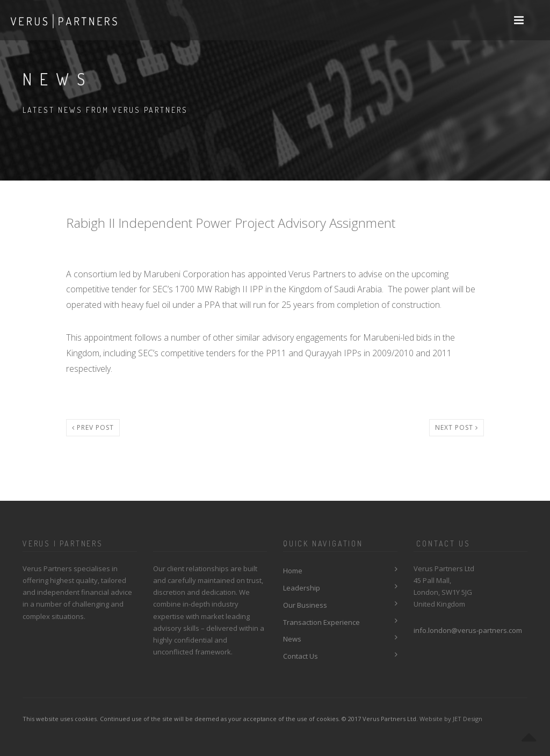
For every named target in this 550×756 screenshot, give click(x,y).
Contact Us (301, 656)
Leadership (302, 588)
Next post (457, 427)
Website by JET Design (451, 719)
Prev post (93, 427)
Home (293, 571)
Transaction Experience (321, 622)
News (292, 639)
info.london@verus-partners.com (468, 630)
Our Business (305, 605)
